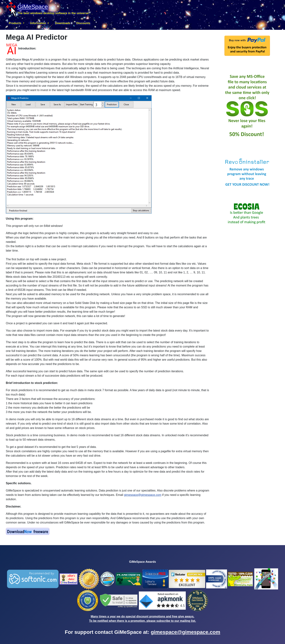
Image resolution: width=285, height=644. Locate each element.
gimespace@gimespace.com (143, 495)
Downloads (63, 23)
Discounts (83, 23)
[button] (17, 23)
